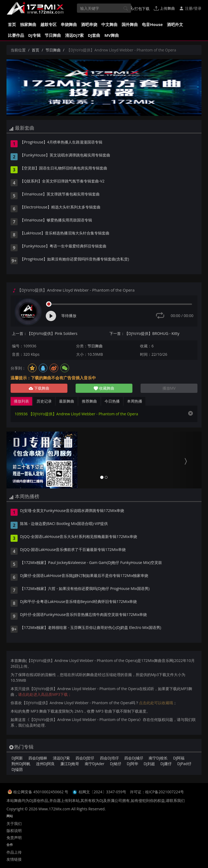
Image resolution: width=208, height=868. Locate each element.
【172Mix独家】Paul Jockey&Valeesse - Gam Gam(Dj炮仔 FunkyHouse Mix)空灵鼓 (91, 563)
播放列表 (21, 401)
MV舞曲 (112, 35)
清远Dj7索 (74, 35)
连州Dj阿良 (45, 764)
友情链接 (14, 859)
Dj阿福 (179, 758)
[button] (21, 460)
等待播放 (69, 316)
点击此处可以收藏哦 (156, 703)
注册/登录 (190, 8)
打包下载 (139, 8)
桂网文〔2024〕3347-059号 (103, 792)
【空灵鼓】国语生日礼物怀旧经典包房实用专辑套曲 (64, 168)
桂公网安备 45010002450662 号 (41, 792)
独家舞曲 (28, 24)
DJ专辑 (34, 35)
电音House (152, 24)
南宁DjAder (95, 764)
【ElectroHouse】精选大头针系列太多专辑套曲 (60, 207)
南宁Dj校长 (158, 758)
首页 (12, 24)
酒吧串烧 (89, 24)
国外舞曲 (130, 24)
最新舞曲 (67, 401)
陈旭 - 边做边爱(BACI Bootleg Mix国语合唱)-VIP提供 (64, 524)
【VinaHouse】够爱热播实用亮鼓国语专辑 (56, 220)
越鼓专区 (48, 24)
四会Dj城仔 (134, 758)
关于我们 (14, 823)
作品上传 (14, 852)
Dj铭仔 (116, 764)
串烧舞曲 (69, 24)
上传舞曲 (164, 8)
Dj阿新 (17, 758)
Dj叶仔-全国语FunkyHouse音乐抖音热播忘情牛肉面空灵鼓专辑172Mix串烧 (83, 615)
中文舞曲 (109, 24)
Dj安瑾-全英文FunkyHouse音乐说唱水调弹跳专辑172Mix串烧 (72, 511)
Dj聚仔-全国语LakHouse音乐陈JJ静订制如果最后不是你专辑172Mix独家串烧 (84, 576)
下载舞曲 (39, 388)
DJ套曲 (94, 35)
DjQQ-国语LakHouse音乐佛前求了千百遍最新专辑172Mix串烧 (73, 550)
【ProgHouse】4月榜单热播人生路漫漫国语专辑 (61, 142)
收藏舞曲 (104, 388)
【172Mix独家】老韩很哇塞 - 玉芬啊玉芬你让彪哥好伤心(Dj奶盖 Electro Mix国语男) (91, 628)
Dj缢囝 (17, 769)
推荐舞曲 (89, 401)
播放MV (169, 388)
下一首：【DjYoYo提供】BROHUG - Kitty (144, 333)
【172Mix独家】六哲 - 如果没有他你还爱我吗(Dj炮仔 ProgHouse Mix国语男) (85, 589)
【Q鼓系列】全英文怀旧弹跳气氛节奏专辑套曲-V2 (62, 181)
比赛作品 (16, 35)
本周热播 (135, 401)
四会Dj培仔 (109, 758)
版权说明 (14, 831)
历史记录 (44, 401)
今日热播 (112, 401)
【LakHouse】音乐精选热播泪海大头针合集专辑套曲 (65, 233)
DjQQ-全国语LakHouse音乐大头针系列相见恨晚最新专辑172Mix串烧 (79, 537)
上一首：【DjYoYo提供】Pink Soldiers (45, 333)
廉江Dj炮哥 (70, 764)
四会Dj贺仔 (85, 758)
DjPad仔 (184, 764)
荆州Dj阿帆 (21, 764)
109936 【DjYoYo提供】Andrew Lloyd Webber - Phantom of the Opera (76, 414)
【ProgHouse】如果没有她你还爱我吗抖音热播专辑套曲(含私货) (74, 259)
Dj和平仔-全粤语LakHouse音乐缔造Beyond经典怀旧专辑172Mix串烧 (78, 602)
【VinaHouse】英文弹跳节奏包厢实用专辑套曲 (60, 194)
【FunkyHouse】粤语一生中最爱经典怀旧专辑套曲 (63, 246)
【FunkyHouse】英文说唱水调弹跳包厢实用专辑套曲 (65, 155)
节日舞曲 (53, 35)
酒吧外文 (175, 24)
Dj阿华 (132, 764)
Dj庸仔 (166, 764)
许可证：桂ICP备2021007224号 (157, 792)
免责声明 (14, 838)
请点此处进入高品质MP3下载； (45, 694)
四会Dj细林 (38, 758)
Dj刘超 (149, 764)
